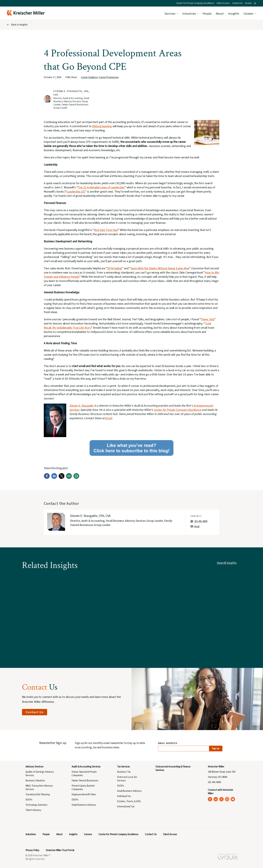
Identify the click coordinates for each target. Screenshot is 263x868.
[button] (255, 3)
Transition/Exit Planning (38, 795)
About (220, 14)
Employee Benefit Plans (84, 795)
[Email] (69, 478)
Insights (234, 14)
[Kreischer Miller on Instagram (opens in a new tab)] (227, 799)
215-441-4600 (201, 521)
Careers (248, 14)
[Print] (76, 478)
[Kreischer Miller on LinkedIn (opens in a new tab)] (216, 799)
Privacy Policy (32, 850)
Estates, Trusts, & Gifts (129, 801)
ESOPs (29, 800)
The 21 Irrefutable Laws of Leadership (101, 187)
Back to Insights (19, 25)
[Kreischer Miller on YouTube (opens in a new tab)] (233, 799)
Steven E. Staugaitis (81, 406)
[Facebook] (47, 478)
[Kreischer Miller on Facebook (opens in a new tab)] (210, 799)
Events (248, 3)
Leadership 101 (76, 192)
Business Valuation (35, 781)
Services (170, 14)
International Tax (126, 807)
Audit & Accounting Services (86, 767)
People (207, 14)
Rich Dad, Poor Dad (106, 230)
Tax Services (123, 767)
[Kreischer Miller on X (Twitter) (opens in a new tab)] (221, 799)
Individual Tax (124, 796)
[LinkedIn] (54, 478)
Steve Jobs (208, 319)
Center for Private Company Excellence (195, 3)
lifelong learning (102, 126)
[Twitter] (62, 478)
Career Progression (109, 77)
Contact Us (237, 3)
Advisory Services (34, 767)
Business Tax (124, 772)
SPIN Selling (115, 268)
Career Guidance (89, 77)
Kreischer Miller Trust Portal (60, 850)
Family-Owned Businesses (85, 781)
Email (108, 418)
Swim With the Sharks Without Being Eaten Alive (160, 268)
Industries (189, 14)
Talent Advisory (33, 810)
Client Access (223, 3)
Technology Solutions (37, 805)
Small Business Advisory (84, 805)
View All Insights (227, 563)
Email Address (168, 743)
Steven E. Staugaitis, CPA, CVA (90, 516)
